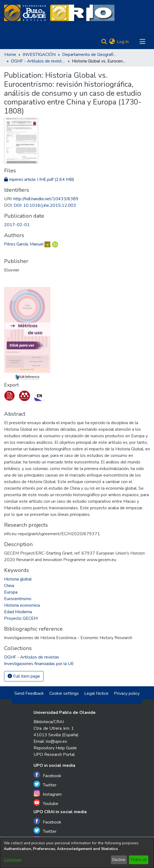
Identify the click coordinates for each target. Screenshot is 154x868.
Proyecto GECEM (21, 618)
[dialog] (77, 853)
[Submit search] (104, 42)
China (9, 586)
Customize (13, 860)
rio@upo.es (56, 741)
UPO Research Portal (54, 755)
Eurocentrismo (18, 599)
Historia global (18, 579)
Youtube (46, 803)
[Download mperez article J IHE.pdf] (39, 179)
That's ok (138, 860)
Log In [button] (123, 42)
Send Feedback (29, 693)
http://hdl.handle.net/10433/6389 (46, 199)
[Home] (25, 13)
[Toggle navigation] (142, 42)
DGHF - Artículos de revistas (38, 61)
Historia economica (22, 605)
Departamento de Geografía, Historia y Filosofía (89, 55)
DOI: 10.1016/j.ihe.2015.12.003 (45, 205)
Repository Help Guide (55, 748)
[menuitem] (112, 42)
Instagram (48, 794)
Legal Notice (96, 693)
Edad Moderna (18, 612)
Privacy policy (127, 693)
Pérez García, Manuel (24, 244)
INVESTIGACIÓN (39, 55)
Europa (11, 592)
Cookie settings (64, 693)
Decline (119, 860)
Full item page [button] (24, 676)
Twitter (45, 784)
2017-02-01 (17, 225)
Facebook (47, 775)
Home (10, 55)
